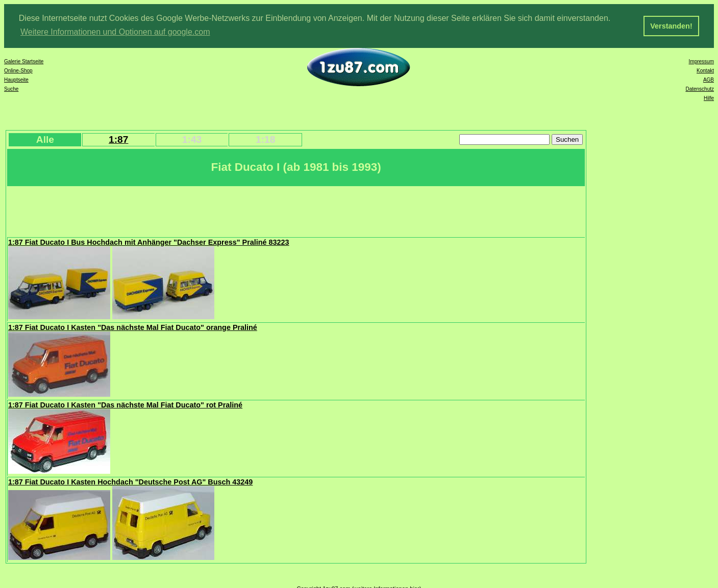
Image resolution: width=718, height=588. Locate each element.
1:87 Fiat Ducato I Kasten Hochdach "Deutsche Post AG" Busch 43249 (130, 481)
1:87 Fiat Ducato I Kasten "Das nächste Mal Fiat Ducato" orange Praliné (133, 327)
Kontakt (705, 70)
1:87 (118, 139)
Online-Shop (18, 70)
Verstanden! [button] (671, 26)
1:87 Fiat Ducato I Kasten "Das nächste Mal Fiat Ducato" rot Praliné (125, 404)
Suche (11, 88)
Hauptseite (16, 79)
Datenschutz (700, 88)
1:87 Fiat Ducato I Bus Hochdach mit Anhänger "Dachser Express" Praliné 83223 (149, 242)
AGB (709, 79)
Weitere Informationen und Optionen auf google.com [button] (115, 32)
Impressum (701, 61)
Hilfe (709, 98)
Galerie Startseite (24, 61)
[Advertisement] (193, 210)
